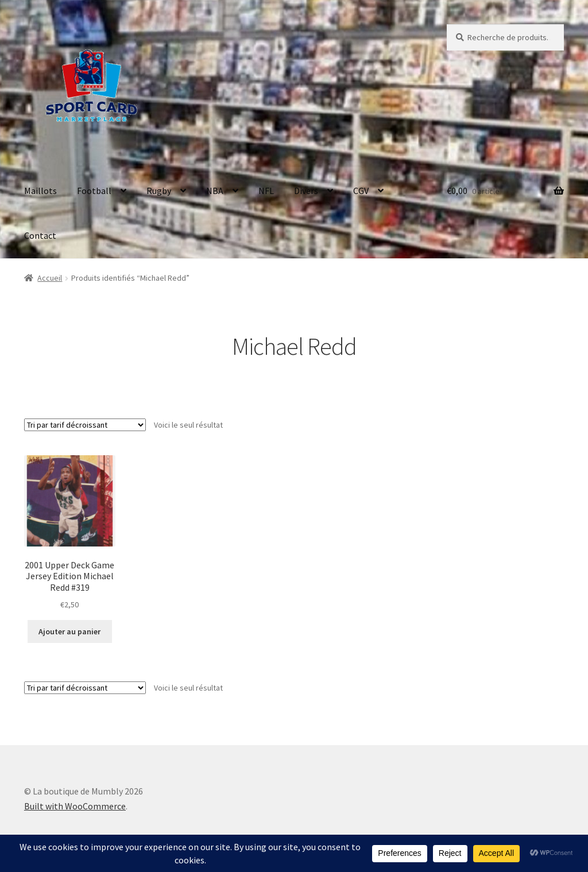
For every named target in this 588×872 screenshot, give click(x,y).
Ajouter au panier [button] (69, 631)
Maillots (40, 191)
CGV (361, 191)
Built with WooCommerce (75, 806)
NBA (215, 191)
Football (94, 191)
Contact (40, 235)
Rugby (159, 191)
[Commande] (85, 425)
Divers (306, 191)
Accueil (50, 278)
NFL (266, 191)
